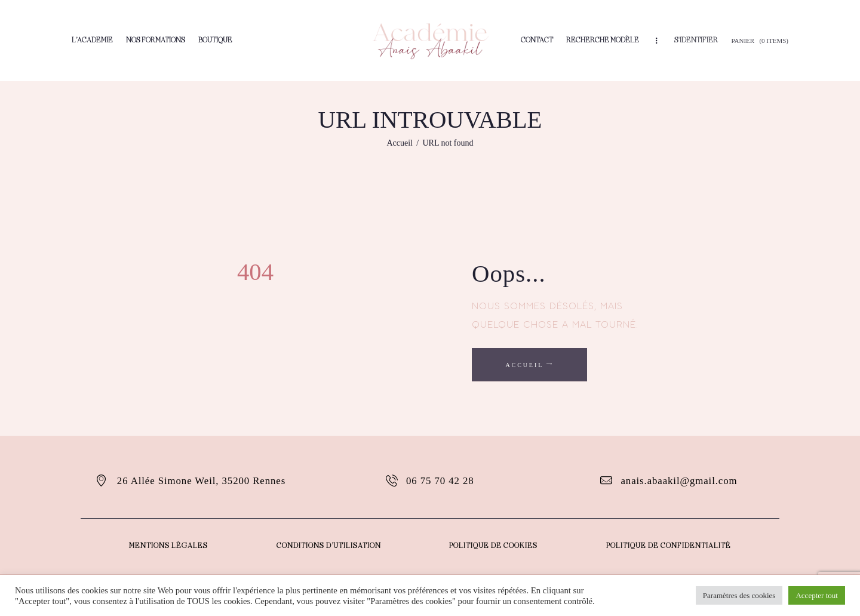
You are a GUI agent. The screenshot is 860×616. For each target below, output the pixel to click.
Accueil (400, 143)
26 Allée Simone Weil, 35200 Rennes (202, 481)
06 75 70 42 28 (440, 481)
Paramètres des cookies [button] (739, 595)
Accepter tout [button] (817, 595)
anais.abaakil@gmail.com (679, 481)
